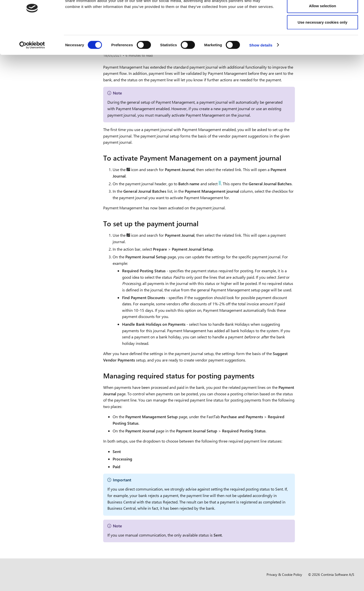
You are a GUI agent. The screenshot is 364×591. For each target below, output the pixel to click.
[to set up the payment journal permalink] (201, 224)
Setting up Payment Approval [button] (47, 201)
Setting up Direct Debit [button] (42, 186)
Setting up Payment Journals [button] (46, 127)
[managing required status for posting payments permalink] (257, 376)
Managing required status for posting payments (323, 104)
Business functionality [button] (37, 216)
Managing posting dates (49, 179)
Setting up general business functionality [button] (55, 91)
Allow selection (322, 29)
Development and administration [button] (45, 223)
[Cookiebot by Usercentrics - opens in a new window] (32, 69)
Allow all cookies (323, 13)
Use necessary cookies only (322, 46)
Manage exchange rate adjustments (57, 172)
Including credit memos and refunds (57, 157)
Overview (33, 83)
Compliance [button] (29, 231)
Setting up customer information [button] (49, 120)
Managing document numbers (53, 150)
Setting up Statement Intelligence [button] (49, 194)
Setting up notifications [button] (42, 113)
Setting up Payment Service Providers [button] (53, 208)
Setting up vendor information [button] (47, 106)
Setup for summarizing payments (55, 164)
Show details (261, 68)
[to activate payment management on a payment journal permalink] (284, 158)
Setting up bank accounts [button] (44, 98)
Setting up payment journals (52, 142)
